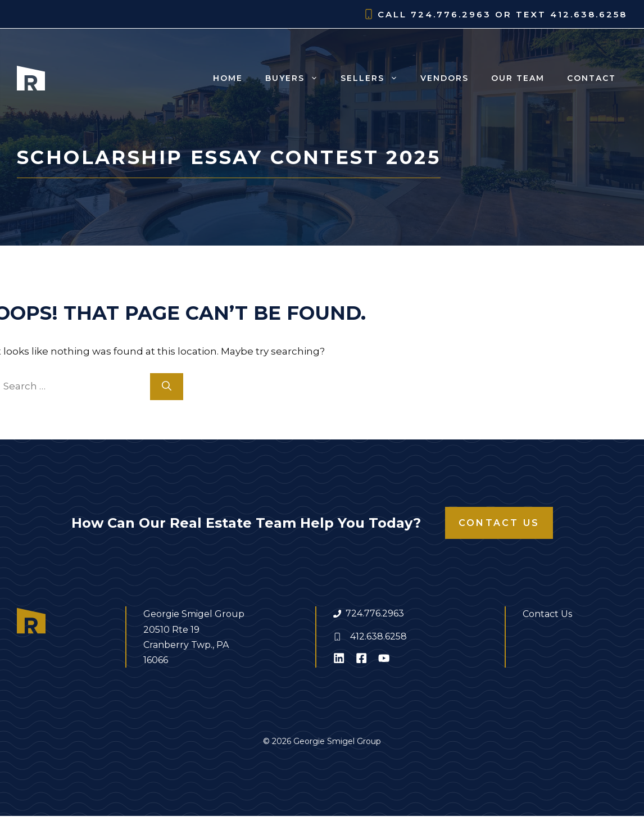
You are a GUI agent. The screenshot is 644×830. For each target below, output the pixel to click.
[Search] (167, 387)
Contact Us (499, 523)
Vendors (445, 78)
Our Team (518, 78)
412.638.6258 (378, 636)
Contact (591, 78)
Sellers (375, 78)
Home (228, 78)
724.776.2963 (375, 613)
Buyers (297, 78)
